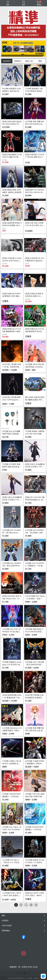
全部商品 (5, 921)
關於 (4, 915)
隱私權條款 (6, 931)
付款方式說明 (7, 926)
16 (31, 905)
